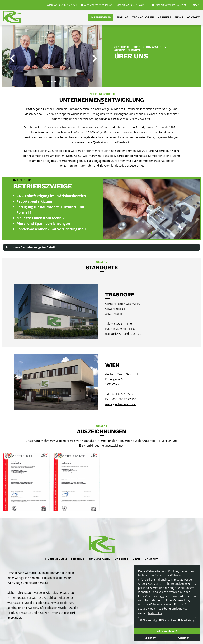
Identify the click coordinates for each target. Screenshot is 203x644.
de (195, 5)
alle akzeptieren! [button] (167, 631)
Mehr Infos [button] (155, 613)
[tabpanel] (52, 56)
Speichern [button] (150, 638)
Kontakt (193, 17)
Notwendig (148, 620)
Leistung (122, 17)
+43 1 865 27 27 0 (67, 5)
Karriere (164, 17)
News (179, 17)
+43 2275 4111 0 (139, 5)
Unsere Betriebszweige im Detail (33, 247)
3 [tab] (55, 80)
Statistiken (168, 620)
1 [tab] (48, 80)
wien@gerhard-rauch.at (98, 5)
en (198, 5)
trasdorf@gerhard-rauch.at (170, 5)
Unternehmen (100, 17)
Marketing (186, 620)
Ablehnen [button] (184, 638)
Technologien (143, 17)
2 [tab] (52, 80)
